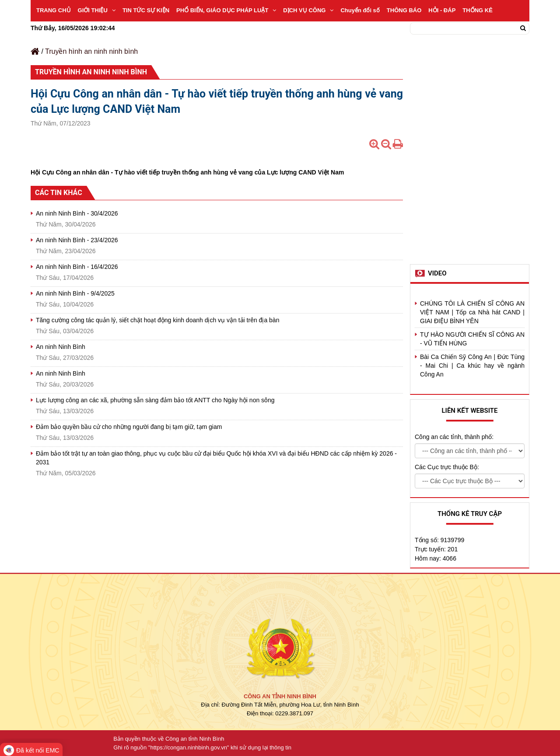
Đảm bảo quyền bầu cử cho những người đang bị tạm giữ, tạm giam (129, 427)
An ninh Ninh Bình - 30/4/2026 (77, 213)
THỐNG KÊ (478, 10)
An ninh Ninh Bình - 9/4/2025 (75, 293)
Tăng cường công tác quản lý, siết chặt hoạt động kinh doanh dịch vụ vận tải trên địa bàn (157, 320)
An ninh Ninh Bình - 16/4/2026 (77, 267)
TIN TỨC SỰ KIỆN (146, 10)
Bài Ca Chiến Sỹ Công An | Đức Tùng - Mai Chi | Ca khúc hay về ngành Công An (472, 366)
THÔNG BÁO (404, 10)
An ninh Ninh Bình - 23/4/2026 (77, 240)
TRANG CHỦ (54, 10)
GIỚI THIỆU (97, 10)
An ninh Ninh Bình (61, 347)
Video (437, 273)
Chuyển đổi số (360, 10)
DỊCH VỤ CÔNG (308, 10)
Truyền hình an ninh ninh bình (91, 51)
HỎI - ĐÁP (442, 10)
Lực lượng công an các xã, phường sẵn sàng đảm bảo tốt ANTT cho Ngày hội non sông (155, 400)
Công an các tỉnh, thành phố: (454, 437)
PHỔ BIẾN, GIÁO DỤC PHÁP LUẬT (226, 10)
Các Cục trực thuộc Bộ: (447, 467)
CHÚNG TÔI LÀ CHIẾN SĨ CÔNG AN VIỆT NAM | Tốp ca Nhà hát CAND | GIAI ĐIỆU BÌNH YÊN (472, 312)
